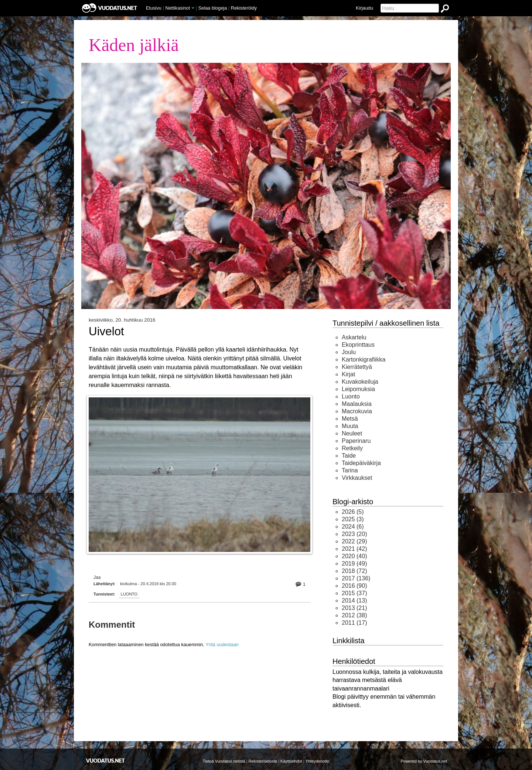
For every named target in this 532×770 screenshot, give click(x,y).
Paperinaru (356, 441)
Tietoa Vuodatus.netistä (224, 761)
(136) (356, 578)
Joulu (349, 352)
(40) (354, 556)
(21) (354, 608)
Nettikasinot (178, 8)
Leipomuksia (358, 389)
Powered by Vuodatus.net (424, 761)
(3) (353, 519)
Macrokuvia (357, 411)
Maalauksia (357, 404)
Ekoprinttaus (358, 345)
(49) (354, 564)
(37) (354, 593)
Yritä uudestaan (222, 645)
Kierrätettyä (357, 367)
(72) (354, 571)
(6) (353, 527)
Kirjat (348, 374)
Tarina (350, 470)
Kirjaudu (364, 8)
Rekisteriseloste (263, 761)
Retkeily (352, 448)
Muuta (350, 426)
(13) (354, 601)
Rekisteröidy (244, 8)
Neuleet (352, 433)
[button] (193, 8)
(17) (354, 623)
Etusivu (154, 8)
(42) (354, 549)
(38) (354, 615)
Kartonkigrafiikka (364, 359)
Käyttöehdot (291, 761)
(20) (354, 534)
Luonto (129, 594)
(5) (353, 512)
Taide (349, 456)
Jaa (97, 577)
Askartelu (354, 337)
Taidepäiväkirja (361, 463)
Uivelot (106, 332)
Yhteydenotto (318, 761)
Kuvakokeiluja (360, 382)
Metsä (350, 419)
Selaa (213, 8)
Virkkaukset (357, 478)
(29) (354, 541)
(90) (354, 586)
